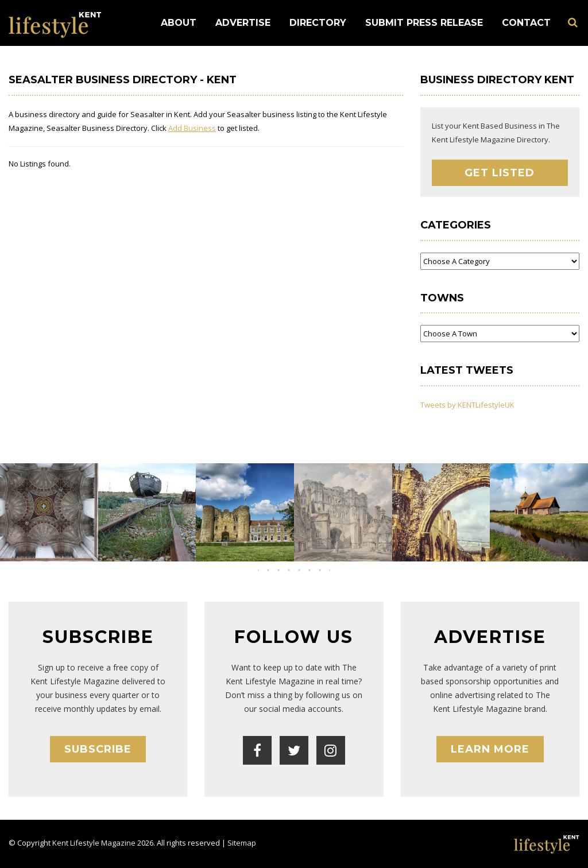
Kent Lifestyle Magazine (94, 843)
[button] (284, 570)
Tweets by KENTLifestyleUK (467, 405)
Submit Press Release (424, 23)
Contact (526, 23)
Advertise (243, 23)
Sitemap (242, 843)
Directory (318, 23)
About (179, 23)
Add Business (192, 128)
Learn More (490, 749)
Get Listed (500, 173)
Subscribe (98, 749)
